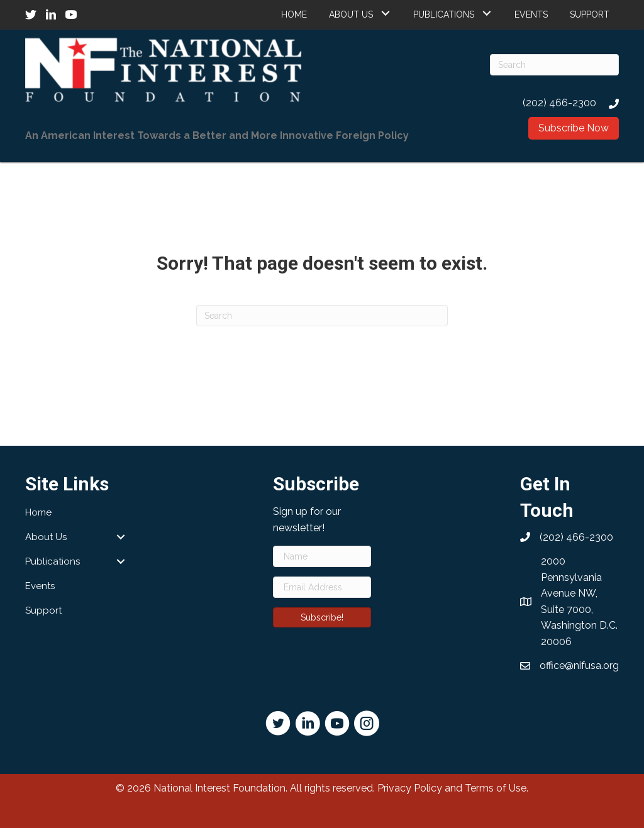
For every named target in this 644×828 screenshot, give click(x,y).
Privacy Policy (410, 788)
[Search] (554, 65)
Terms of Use (496, 788)
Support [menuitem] (43, 610)
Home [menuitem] (38, 512)
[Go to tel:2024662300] (554, 103)
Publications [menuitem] (53, 561)
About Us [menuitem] (46, 537)
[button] (385, 13)
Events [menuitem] (40, 586)
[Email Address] (322, 587)
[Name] (322, 556)
